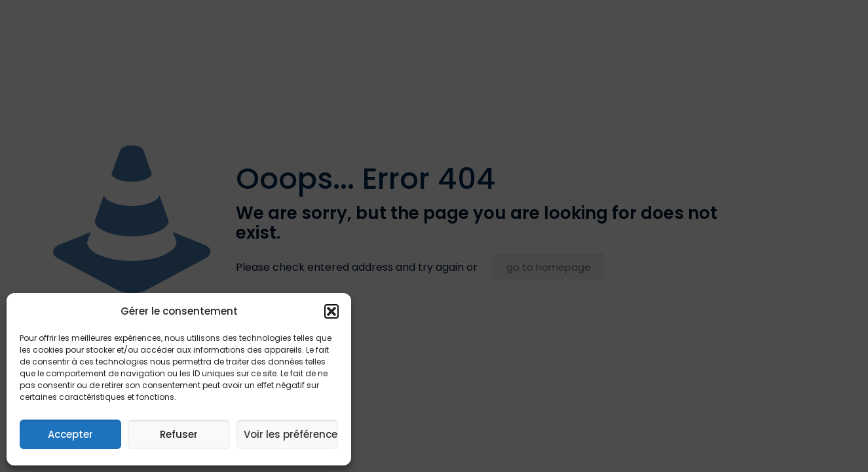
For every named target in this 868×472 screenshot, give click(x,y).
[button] (331, 311)
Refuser (179, 434)
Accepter (70, 434)
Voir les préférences (291, 434)
